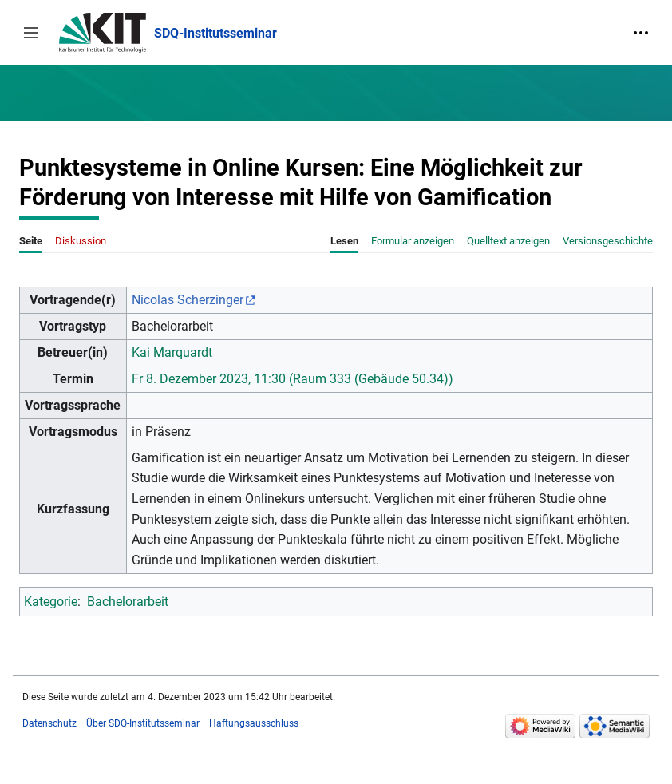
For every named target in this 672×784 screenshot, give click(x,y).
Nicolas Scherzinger (188, 300)
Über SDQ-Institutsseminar (143, 723)
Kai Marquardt (172, 352)
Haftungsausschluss (254, 723)
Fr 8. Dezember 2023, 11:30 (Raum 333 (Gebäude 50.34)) (293, 379)
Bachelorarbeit (128, 602)
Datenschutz (49, 723)
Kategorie (51, 602)
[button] (31, 33)
